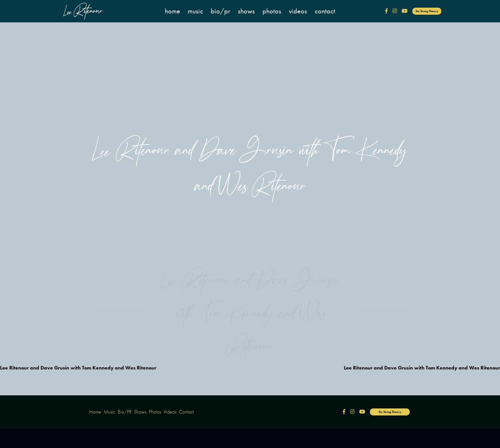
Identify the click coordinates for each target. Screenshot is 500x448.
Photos (272, 11)
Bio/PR (221, 11)
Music (195, 11)
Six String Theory (427, 11)
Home (173, 11)
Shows (246, 11)
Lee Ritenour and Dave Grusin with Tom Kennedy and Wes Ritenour (78, 368)
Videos (298, 11)
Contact (325, 11)
